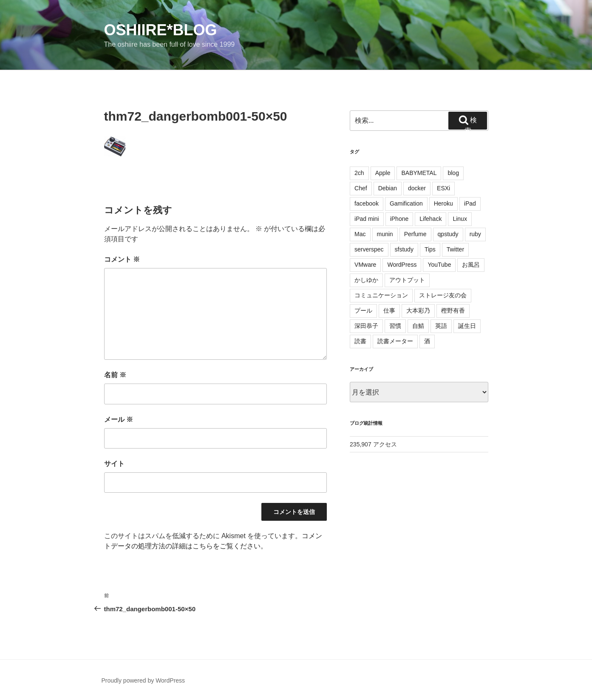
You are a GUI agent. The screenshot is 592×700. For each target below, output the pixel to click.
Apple (383, 173)
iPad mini (367, 219)
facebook (367, 203)
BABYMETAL (419, 173)
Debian (388, 188)
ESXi (443, 188)
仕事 (389, 310)
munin (385, 234)
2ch (359, 173)
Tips (430, 249)
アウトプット (407, 280)
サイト (114, 464)
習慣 (395, 326)
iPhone (399, 219)
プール (363, 310)
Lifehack (431, 219)
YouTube (439, 265)
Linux (460, 219)
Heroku (443, 203)
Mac (360, 234)
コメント (122, 259)
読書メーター (395, 341)
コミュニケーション (381, 295)
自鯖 (418, 326)
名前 (115, 375)
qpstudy (448, 234)
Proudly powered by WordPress (143, 680)
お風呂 (471, 265)
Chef (361, 188)
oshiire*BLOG (161, 30)
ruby (475, 234)
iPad (470, 203)
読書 (360, 341)
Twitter (455, 249)
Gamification (406, 203)
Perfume (415, 234)
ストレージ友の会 (443, 295)
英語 (441, 326)
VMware (365, 265)
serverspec (369, 249)
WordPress (402, 265)
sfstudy (404, 249)
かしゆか (366, 280)
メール (119, 419)
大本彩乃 (418, 310)
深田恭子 (366, 326)
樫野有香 (453, 310)
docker (417, 188)
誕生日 (467, 326)
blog (453, 173)
